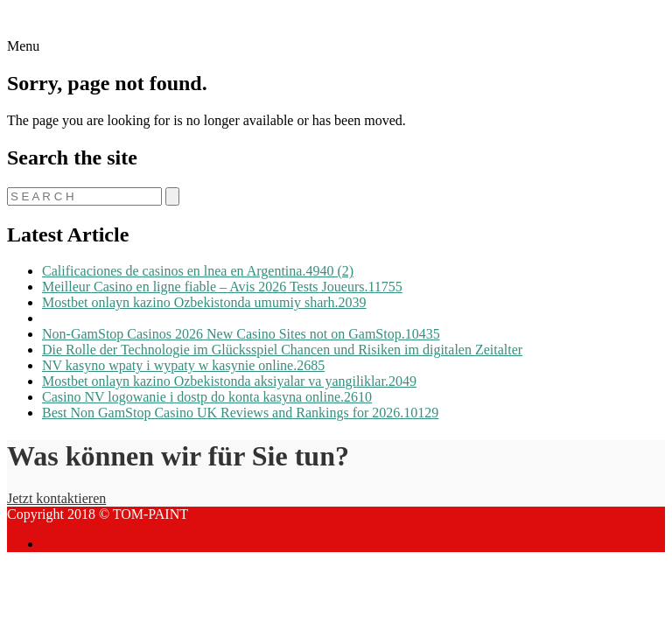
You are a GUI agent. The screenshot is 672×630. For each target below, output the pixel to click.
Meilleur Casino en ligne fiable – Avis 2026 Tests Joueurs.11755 (222, 287)
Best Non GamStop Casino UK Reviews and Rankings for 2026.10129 (240, 413)
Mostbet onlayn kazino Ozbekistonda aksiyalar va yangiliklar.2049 (229, 381)
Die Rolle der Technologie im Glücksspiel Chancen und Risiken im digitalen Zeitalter (282, 350)
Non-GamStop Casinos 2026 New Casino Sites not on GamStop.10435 (241, 334)
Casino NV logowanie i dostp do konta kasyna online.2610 (207, 397)
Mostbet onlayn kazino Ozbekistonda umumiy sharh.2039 (204, 302)
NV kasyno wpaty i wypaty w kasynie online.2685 (183, 365)
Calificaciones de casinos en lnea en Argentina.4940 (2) (198, 271)
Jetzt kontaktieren (56, 498)
